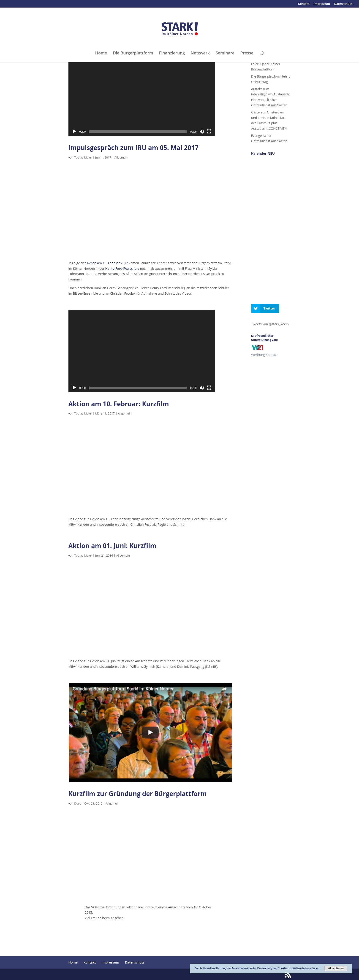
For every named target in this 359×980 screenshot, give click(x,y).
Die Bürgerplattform (133, 53)
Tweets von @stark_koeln (270, 324)
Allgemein (121, 157)
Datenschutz (343, 4)
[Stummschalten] (202, 132)
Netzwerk (200, 53)
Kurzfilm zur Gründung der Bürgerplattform (138, 794)
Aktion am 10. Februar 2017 (107, 263)
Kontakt (304, 4)
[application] (142, 95)
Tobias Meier (83, 157)
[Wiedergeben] (74, 132)
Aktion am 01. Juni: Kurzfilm (112, 546)
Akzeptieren (336, 968)
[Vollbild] (209, 132)
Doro (78, 803)
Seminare (225, 53)
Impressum (322, 4)
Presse (247, 53)
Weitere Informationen (306, 968)
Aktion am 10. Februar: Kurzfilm (119, 404)
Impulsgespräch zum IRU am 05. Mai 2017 (133, 148)
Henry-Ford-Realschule (122, 268)
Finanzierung (172, 53)
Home (101, 53)
